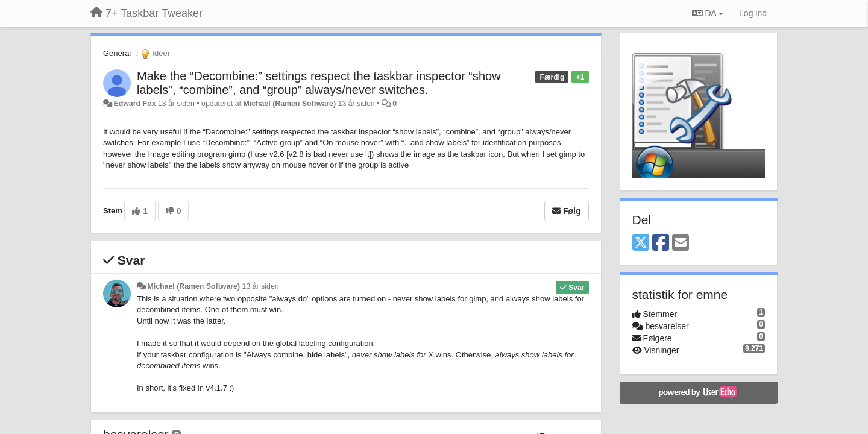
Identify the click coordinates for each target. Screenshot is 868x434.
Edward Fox (134, 104)
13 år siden (261, 286)
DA (708, 13)
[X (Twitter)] (641, 243)
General (117, 53)
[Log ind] (753, 13)
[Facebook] (661, 243)
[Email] (681, 243)
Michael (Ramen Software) (289, 104)
